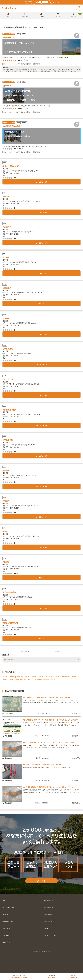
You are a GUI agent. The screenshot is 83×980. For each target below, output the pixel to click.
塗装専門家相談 (49, 901)
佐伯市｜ (35, 677)
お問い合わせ (48, 915)
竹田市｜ (57, 677)
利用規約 (47, 928)
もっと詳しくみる (41, 182)
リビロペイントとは (50, 935)
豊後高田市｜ (66, 677)
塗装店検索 (25, 15)
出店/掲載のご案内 (8, 921)
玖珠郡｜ (53, 679)
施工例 (58, 15)
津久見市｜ (50, 677)
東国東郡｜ (38, 679)
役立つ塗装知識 (49, 908)
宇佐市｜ (6, 679)
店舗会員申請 (48, 921)
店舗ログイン (6, 942)
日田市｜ (27, 677)
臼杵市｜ (42, 677)
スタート (41, 881)
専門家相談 (41, 15)
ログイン (5, 915)
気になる (76, 15)
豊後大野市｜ (15, 679)
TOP (8, 15)
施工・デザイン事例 (8, 908)
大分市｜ (6, 677)
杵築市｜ (75, 677)
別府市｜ (13, 677)
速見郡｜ (46, 679)
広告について (6, 928)
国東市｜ (30, 679)
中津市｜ (20, 677)
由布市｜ (23, 679)
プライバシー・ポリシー (10, 935)
